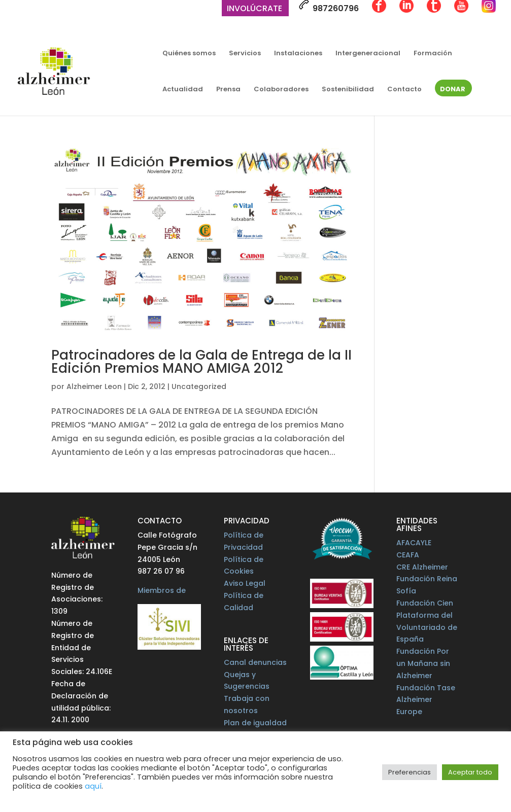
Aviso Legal (245, 583)
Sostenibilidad (348, 90)
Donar (453, 90)
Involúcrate (254, 9)
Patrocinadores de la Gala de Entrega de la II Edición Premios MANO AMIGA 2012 (201, 362)
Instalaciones (298, 54)
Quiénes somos (189, 54)
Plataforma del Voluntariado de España (427, 627)
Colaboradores (281, 90)
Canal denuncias (255, 662)
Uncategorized (199, 386)
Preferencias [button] (410, 772)
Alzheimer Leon (94, 386)
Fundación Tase (426, 688)
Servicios (245, 54)
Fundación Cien (425, 603)
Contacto (404, 90)
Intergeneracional (368, 54)
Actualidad (183, 90)
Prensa (228, 90)
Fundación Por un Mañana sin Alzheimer (423, 663)
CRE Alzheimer (422, 567)
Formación (433, 54)
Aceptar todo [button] (470, 772)
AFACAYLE (414, 543)
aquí (93, 786)
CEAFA (408, 555)
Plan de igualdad (255, 723)
